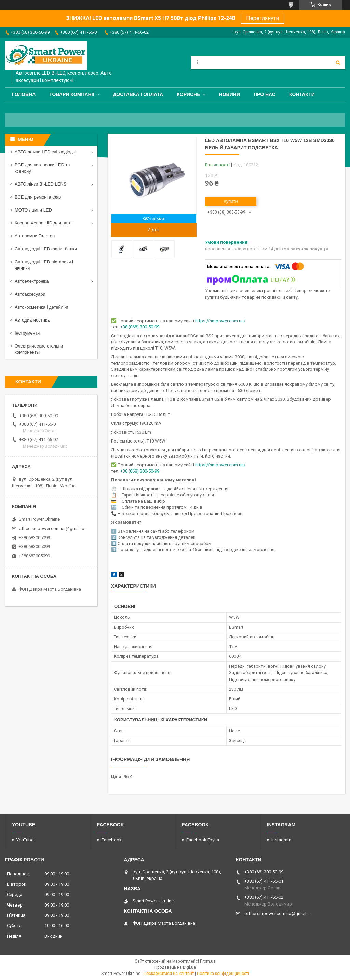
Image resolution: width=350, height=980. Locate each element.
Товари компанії (72, 94)
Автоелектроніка (32, 281)
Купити (231, 201)
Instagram (281, 840)
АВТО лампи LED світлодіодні (45, 152)
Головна (24, 94)
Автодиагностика (32, 320)
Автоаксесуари (30, 294)
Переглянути (262, 18)
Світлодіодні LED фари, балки (46, 249)
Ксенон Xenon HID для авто (43, 223)
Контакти (302, 94)
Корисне (188, 94)
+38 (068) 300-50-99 (140, 327)
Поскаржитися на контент (169, 974)
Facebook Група (203, 840)
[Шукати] (338, 63)
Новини (230, 94)
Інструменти (27, 333)
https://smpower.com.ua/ (220, 321)
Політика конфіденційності (223, 974)
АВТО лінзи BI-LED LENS (41, 184)
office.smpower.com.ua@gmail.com (54, 528)
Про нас (265, 94)
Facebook (112, 840)
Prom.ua (208, 961)
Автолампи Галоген (35, 236)
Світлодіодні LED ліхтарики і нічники (44, 265)
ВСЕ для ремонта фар (38, 197)
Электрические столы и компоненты (39, 349)
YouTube (25, 840)
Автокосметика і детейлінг (42, 307)
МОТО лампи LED (33, 210)
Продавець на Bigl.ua (175, 967)
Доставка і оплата (138, 94)
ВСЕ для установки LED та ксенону (42, 168)
